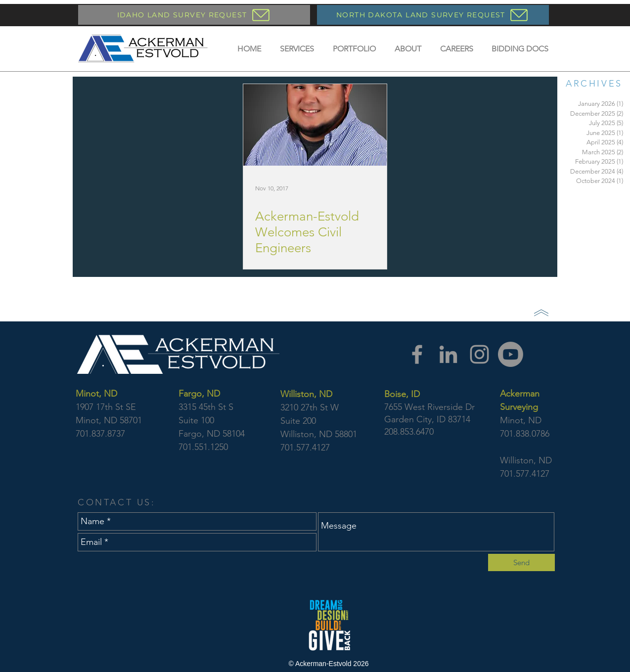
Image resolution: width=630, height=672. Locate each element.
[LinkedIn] (448, 354)
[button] (297, 49)
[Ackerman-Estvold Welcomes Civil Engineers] (315, 125)
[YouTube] (511, 354)
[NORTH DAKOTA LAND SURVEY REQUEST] (433, 15)
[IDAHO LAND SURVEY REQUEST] (194, 15)
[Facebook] (417, 354)
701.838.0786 (525, 434)
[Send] (521, 562)
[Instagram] (479, 354)
